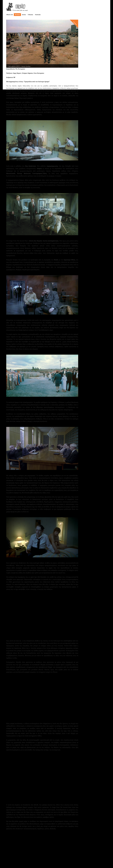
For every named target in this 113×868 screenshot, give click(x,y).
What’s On (10, 14)
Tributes (30, 14)
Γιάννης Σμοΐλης (26, 66)
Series (24, 14)
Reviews (17, 14)
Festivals (38, 14)
